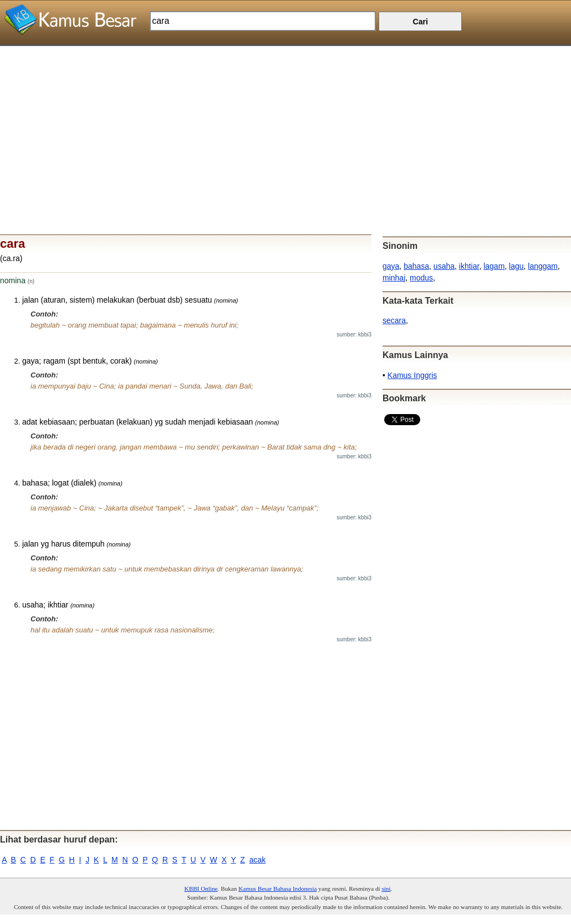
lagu (516, 266)
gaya (391, 266)
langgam (543, 266)
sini (386, 889)
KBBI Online (201, 889)
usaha (444, 266)
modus (421, 278)
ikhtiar (469, 266)
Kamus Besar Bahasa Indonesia (277, 889)
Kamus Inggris (412, 375)
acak (258, 860)
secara (394, 320)
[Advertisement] (285, 124)
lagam (494, 266)
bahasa (416, 266)
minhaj (394, 278)
